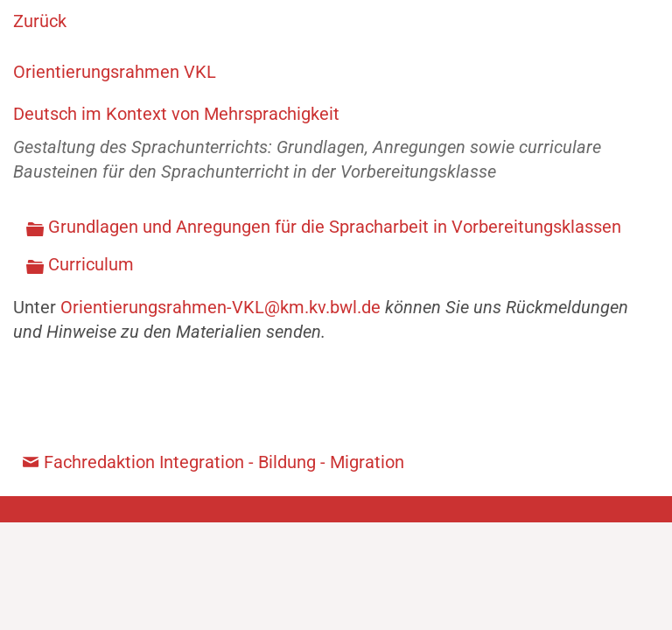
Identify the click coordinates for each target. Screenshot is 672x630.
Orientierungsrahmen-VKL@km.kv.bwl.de (220, 307)
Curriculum (91, 264)
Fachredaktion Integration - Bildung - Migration (224, 462)
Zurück (40, 21)
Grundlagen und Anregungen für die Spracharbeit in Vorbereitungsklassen (335, 227)
